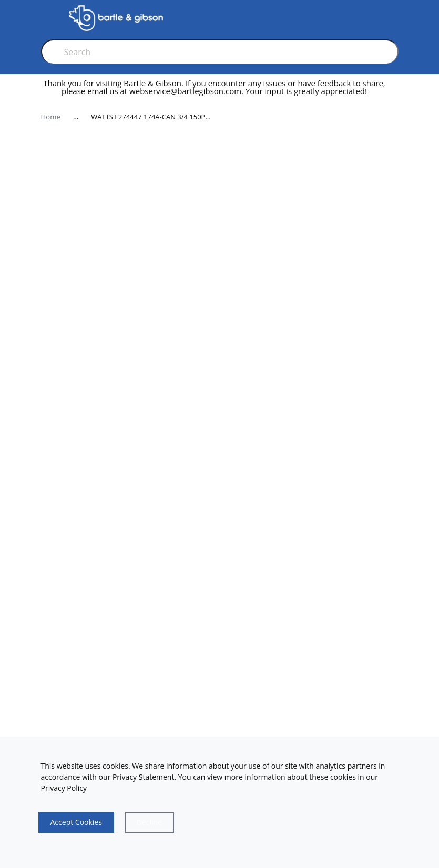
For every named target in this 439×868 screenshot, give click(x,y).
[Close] (149, 822)
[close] (395, 91)
